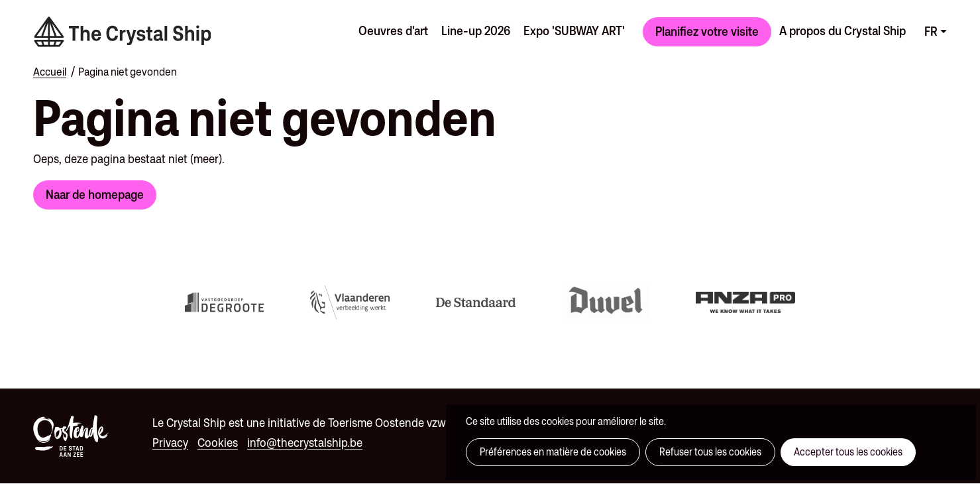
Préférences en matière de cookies (553, 452)
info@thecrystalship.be (305, 443)
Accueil (50, 72)
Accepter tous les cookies (848, 452)
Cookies (218, 443)
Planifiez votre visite (707, 31)
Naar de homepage (95, 194)
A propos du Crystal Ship (843, 30)
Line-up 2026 (476, 30)
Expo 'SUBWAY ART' (574, 30)
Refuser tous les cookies (710, 452)
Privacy (170, 443)
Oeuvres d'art (393, 30)
